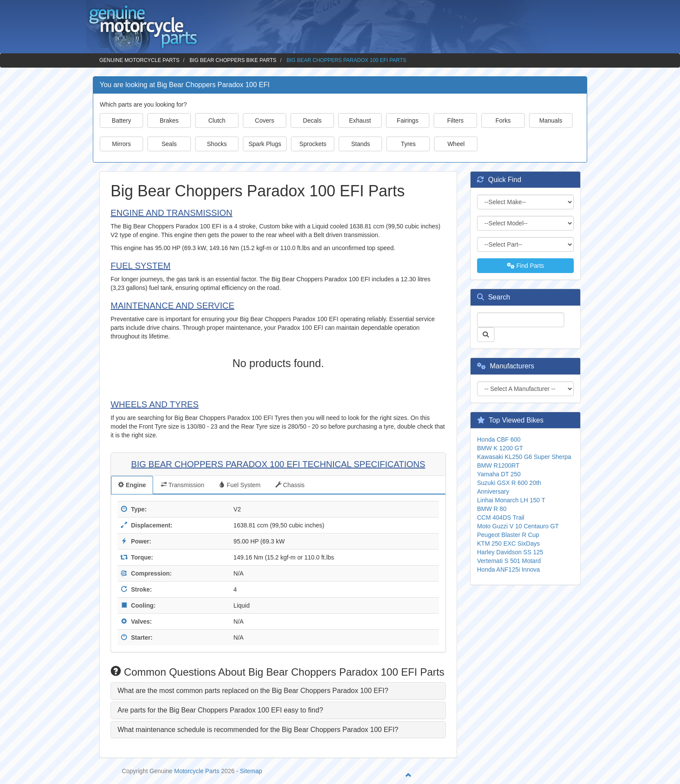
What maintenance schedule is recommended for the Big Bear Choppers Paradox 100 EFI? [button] (258, 730)
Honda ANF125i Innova (508, 569)
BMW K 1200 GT (500, 448)
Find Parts (526, 266)
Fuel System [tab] (240, 485)
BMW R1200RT (498, 465)
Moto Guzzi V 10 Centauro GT (518, 526)
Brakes (169, 120)
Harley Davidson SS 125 (510, 552)
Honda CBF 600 (499, 439)
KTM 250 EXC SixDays (508, 543)
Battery (121, 120)
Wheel (456, 144)
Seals (169, 144)
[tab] (278, 691)
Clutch (217, 120)
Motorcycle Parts (197, 771)
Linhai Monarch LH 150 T (511, 500)
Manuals (551, 120)
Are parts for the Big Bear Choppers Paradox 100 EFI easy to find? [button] (220, 710)
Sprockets (313, 144)
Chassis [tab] (290, 485)
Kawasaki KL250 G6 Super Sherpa (524, 457)
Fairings (408, 120)
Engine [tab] (132, 485)
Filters (455, 120)
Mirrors (121, 144)
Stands (361, 144)
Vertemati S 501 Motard (509, 561)
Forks (503, 120)
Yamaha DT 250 (499, 474)
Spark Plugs (265, 144)
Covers (265, 120)
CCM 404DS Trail (501, 517)
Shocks (217, 144)
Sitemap (251, 771)
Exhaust (360, 120)
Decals (312, 120)
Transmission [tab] (183, 485)
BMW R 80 (492, 509)
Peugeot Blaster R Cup (508, 535)
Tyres (408, 144)
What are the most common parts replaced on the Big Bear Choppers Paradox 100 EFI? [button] (253, 691)
